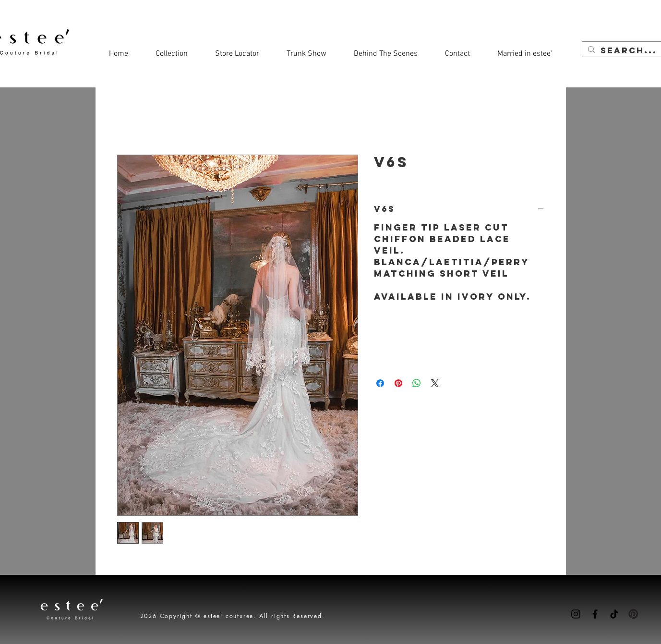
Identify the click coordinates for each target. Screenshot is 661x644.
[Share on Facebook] (380, 383)
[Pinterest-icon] (633, 614)
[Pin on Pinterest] (398, 383)
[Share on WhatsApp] (417, 383)
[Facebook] (595, 614)
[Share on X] (435, 383)
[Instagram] (576, 614)
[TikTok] (614, 614)
